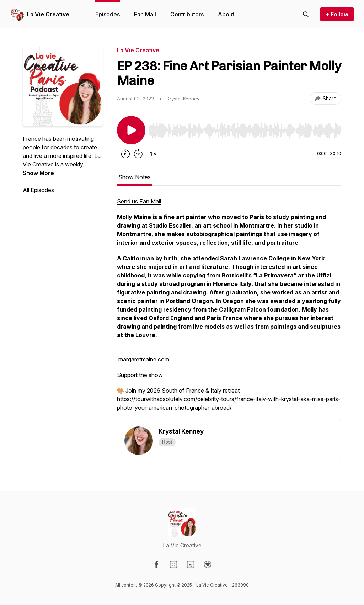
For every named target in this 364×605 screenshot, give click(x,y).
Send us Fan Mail (139, 201)
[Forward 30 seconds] (138, 154)
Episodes (108, 14)
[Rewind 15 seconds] (125, 154)
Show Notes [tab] (135, 177)
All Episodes (38, 190)
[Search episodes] (306, 14)
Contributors (187, 14)
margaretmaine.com (144, 359)
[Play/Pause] (131, 130)
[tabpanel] (229, 308)
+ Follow (337, 14)
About (226, 14)
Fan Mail (145, 14)
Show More (38, 173)
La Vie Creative (48, 14)
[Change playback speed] (153, 154)
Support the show (140, 375)
